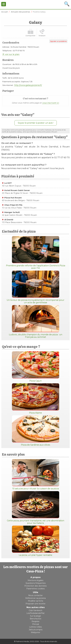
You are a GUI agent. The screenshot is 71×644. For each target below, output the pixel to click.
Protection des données (35, 586)
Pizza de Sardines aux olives (36, 431)
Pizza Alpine (36, 399)
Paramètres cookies (35, 589)
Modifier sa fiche (36, 601)
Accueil (4, 12)
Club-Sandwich (35, 610)
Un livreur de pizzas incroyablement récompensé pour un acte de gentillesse (35, 287)
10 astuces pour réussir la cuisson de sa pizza (36, 474)
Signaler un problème (58, 41)
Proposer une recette (35, 604)
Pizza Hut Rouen (13, 198)
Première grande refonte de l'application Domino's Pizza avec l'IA (36, 253)
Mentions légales (35, 580)
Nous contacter (35, 595)
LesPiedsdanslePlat (35, 613)
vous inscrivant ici (51, 103)
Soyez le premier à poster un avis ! (36, 123)
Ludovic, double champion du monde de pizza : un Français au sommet (36, 322)
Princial (36, 624)
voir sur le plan (12, 54)
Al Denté (9, 220)
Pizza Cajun (36, 367)
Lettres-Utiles (35, 627)
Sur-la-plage (35, 616)
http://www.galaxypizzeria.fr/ (28, 85)
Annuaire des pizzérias (20, 12)
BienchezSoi (35, 619)
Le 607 (8, 183)
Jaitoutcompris (36, 630)
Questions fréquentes (36, 583)
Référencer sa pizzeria (35, 598)
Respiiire (35, 621)
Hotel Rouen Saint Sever (17, 190)
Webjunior (35, 632)
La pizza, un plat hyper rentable (36, 541)
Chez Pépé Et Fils (13, 205)
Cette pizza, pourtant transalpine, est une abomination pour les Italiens (36, 508)
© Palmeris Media (22, 641)
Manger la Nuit (12, 212)
